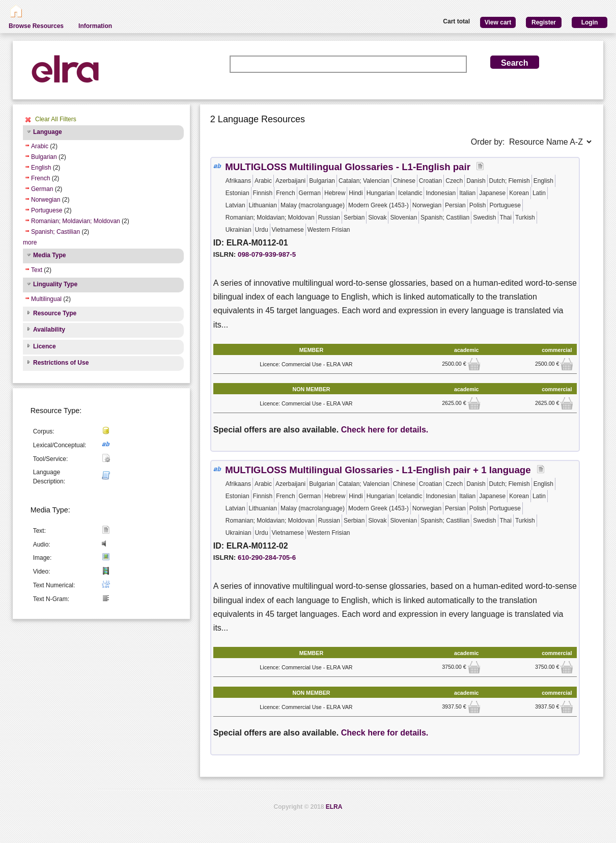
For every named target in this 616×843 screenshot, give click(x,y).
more (30, 242)
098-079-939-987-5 (267, 254)
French (40, 178)
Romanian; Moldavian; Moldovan (76, 221)
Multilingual (46, 299)
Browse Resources (36, 26)
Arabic (40, 146)
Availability (49, 330)
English (41, 168)
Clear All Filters (56, 119)
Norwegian (46, 200)
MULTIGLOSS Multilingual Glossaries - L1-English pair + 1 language (378, 470)
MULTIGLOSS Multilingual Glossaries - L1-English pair (348, 167)
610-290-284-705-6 (267, 558)
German (42, 189)
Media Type (49, 255)
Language (48, 132)
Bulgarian (44, 157)
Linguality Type (55, 284)
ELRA (334, 807)
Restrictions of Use (61, 363)
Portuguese (47, 210)
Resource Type (55, 313)
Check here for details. (385, 430)
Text (37, 270)
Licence (45, 346)
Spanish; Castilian (55, 232)
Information (95, 26)
